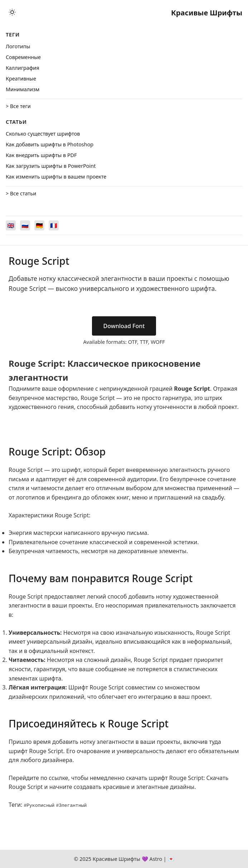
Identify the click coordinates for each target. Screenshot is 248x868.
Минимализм (23, 89)
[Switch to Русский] (25, 225)
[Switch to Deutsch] (39, 225)
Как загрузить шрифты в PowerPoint (51, 166)
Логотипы (18, 46)
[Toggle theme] (12, 13)
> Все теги (18, 106)
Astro (156, 859)
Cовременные (23, 57)
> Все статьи (21, 193)
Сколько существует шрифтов (43, 134)
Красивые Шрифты (207, 13)
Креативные (21, 79)
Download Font (124, 326)
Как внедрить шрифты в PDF (41, 155)
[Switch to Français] (54, 225)
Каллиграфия (23, 68)
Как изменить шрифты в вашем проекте (56, 177)
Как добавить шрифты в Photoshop (50, 144)
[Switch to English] (11, 225)
